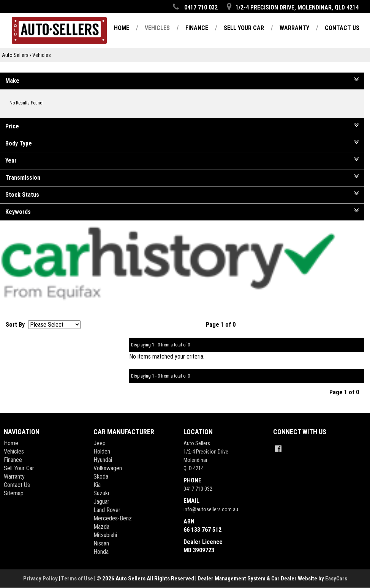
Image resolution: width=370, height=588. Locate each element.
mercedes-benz (113, 518)
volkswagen (108, 468)
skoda (101, 477)
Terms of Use (78, 579)
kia (97, 485)
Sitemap (14, 493)
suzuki (101, 493)
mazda (101, 527)
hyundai (103, 460)
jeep (100, 443)
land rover (107, 510)
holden (102, 451)
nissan (101, 543)
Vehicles (42, 55)
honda (101, 552)
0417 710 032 (198, 489)
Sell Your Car (19, 468)
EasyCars (336, 579)
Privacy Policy (41, 579)
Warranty (14, 477)
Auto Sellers (15, 55)
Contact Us (17, 485)
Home (11, 443)
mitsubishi (105, 535)
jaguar (101, 502)
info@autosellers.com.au (211, 509)
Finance (13, 460)
